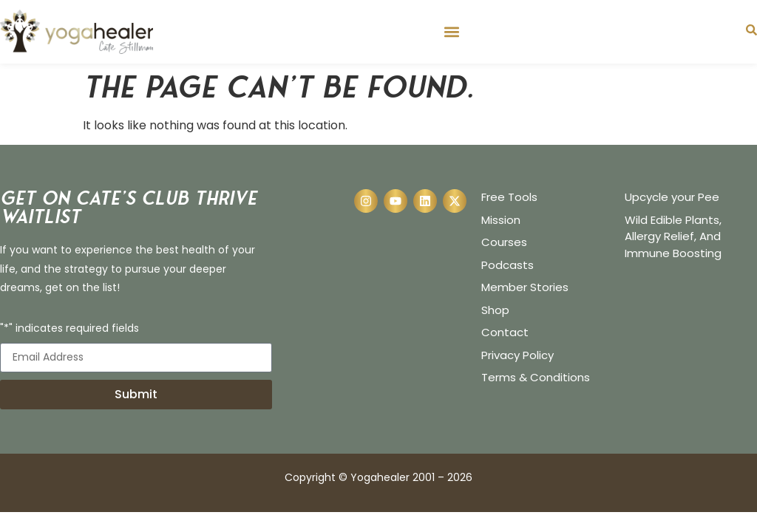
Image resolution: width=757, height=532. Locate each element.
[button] (451, 31)
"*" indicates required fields (69, 329)
